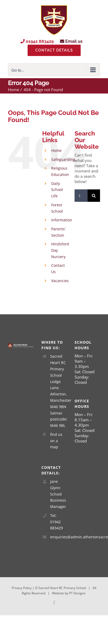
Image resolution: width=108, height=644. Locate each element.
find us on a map (56, 441)
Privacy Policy (22, 588)
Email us (71, 41)
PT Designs (77, 593)
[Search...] (81, 196)
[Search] (94, 196)
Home (56, 150)
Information (62, 220)
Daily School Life (57, 190)
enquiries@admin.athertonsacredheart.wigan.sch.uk (58, 537)
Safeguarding (63, 159)
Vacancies (60, 281)
